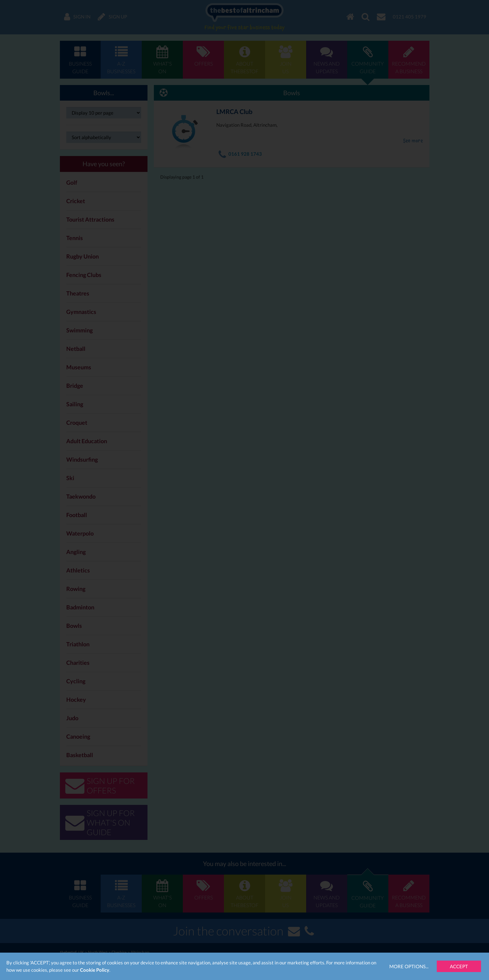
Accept (459, 966)
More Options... (409, 966)
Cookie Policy (95, 970)
